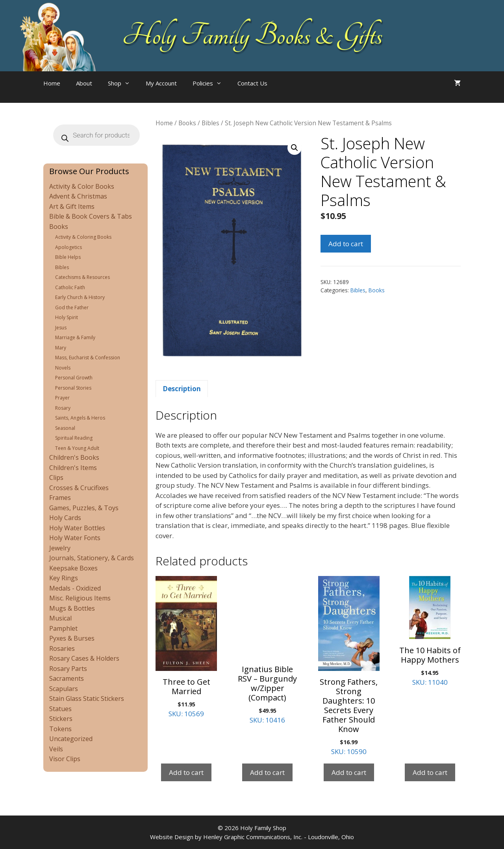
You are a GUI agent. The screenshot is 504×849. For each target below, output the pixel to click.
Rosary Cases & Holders (84, 658)
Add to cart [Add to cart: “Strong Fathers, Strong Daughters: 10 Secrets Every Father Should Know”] (349, 772)
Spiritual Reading (74, 438)
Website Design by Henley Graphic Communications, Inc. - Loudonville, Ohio (252, 837)
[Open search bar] (291, 91)
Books (187, 123)
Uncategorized (71, 739)
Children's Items (73, 468)
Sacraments (67, 678)
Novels (63, 368)
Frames (60, 498)
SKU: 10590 (349, 666)
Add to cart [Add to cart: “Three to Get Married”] (186, 772)
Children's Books (74, 457)
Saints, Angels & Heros (80, 418)
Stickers (61, 719)
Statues (60, 709)
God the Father (72, 307)
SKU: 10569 (186, 647)
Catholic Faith (70, 287)
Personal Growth (74, 378)
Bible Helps (68, 257)
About (84, 83)
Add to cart (346, 244)
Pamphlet (63, 628)
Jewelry (60, 548)
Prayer (62, 398)
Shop (123, 83)
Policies (211, 83)
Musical (60, 618)
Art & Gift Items (72, 206)
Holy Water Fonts (75, 538)
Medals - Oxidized (75, 588)
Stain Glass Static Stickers (87, 699)
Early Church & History (80, 297)
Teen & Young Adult (77, 448)
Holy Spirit (67, 317)
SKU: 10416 (267, 650)
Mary (61, 348)
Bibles (210, 123)
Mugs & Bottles (72, 608)
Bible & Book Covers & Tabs (91, 216)
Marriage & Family (75, 337)
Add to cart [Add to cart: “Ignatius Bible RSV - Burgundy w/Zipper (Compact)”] (267, 772)
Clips (56, 477)
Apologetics (69, 247)
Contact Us (252, 83)
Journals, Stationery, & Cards (92, 558)
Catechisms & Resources (82, 277)
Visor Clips (65, 759)
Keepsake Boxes (73, 568)
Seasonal (65, 428)
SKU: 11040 (430, 631)
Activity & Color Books (82, 186)
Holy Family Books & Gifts (252, 35)
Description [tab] (182, 389)
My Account (161, 83)
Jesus (61, 328)
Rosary (63, 408)
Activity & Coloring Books (83, 237)
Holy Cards (65, 518)
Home (52, 83)
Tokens (60, 729)
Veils (56, 749)
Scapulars (64, 689)
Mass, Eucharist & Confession (88, 358)
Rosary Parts (68, 669)
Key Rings (64, 578)
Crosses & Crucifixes (79, 488)
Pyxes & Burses (72, 638)
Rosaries (62, 648)
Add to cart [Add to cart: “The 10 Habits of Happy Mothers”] (430, 772)
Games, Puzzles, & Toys (84, 508)
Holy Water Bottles (77, 528)
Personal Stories (73, 388)
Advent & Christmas (78, 196)
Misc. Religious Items (80, 598)
